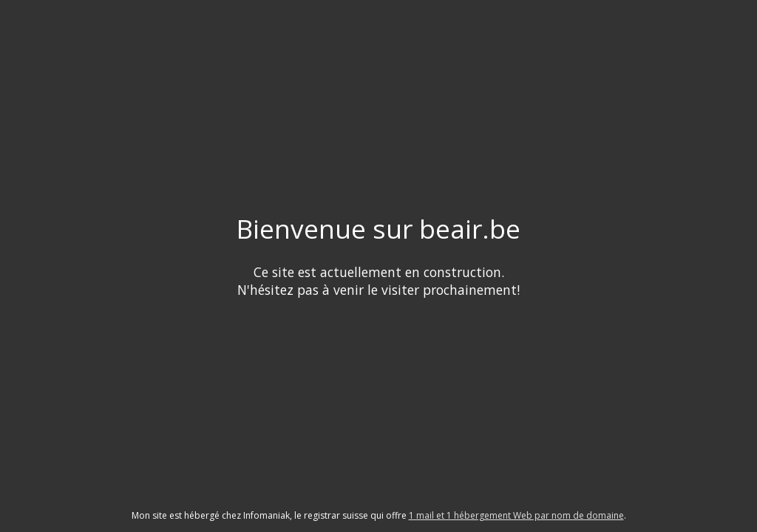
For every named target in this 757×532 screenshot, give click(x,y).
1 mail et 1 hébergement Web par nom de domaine (516, 515)
